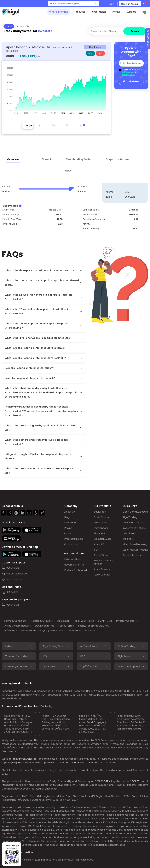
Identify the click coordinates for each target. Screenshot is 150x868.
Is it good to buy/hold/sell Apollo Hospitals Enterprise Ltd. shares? (39, 456)
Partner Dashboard (76, 570)
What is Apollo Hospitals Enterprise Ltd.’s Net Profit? (35, 358)
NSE (62, 763)
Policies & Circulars (42, 621)
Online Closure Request (17, 626)
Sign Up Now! (131, 81)
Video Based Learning (135, 544)
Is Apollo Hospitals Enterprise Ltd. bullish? (29, 368)
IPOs (96, 550)
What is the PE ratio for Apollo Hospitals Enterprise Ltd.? (38, 338)
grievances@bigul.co (25, 759)
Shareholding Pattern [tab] (80, 159)
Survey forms (66, 626)
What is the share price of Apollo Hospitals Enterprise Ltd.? (40, 270)
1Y (67, 125)
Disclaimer (63, 621)
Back (9, 26)
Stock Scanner (102, 575)
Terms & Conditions (132, 71)
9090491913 (13, 568)
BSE (91, 763)
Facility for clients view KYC (94, 626)
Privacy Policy (129, 75)
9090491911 (12, 592)
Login (112, 4)
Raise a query (14, 580)
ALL (82, 125)
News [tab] (68, 171)
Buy (90, 53)
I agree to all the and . (132, 72)
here (67, 763)
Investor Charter (126, 621)
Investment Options (134, 528)
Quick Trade (100, 523)
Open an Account (130, 4)
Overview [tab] (13, 159)
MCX (77, 763)
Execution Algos (102, 539)
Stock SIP (99, 544)
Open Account (148, 39)
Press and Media (74, 539)
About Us (70, 512)
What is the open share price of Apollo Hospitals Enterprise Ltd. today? (42, 283)
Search (135, 31)
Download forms (45, 626)
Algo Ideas (99, 533)
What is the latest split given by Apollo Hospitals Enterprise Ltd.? (40, 428)
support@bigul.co (17, 574)
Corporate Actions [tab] (117, 159)
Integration (71, 523)
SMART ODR (105, 621)
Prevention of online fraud (66, 631)
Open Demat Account (135, 512)
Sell (100, 53)
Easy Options (101, 528)
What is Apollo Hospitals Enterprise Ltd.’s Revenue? (35, 348)
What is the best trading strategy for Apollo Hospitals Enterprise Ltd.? (37, 442)
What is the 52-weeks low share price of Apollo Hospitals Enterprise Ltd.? (39, 311)
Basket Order (101, 555)
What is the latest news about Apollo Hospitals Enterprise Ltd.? (39, 471)
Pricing (116, 12)
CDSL (106, 763)
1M (40, 125)
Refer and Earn (73, 559)
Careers (69, 533)
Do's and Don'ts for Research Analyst (25, 631)
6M (54, 125)
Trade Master (101, 517)
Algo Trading (130, 517)
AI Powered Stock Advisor (104, 562)
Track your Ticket (84, 621)
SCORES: (105, 781)
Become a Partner (75, 565)
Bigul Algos (100, 512)
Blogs (67, 517)
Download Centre (133, 523)
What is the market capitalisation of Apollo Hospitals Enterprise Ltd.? (36, 326)
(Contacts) (46, 706)
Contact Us (71, 544)
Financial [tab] (47, 159)
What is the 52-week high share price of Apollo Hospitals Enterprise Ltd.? (38, 297)
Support (131, 12)
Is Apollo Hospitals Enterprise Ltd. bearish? (30, 378)
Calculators (129, 533)
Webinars (128, 539)
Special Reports (132, 555)
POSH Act (90, 631)
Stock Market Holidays (135, 550)
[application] (56, 89)
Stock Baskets (102, 569)
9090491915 (13, 605)
